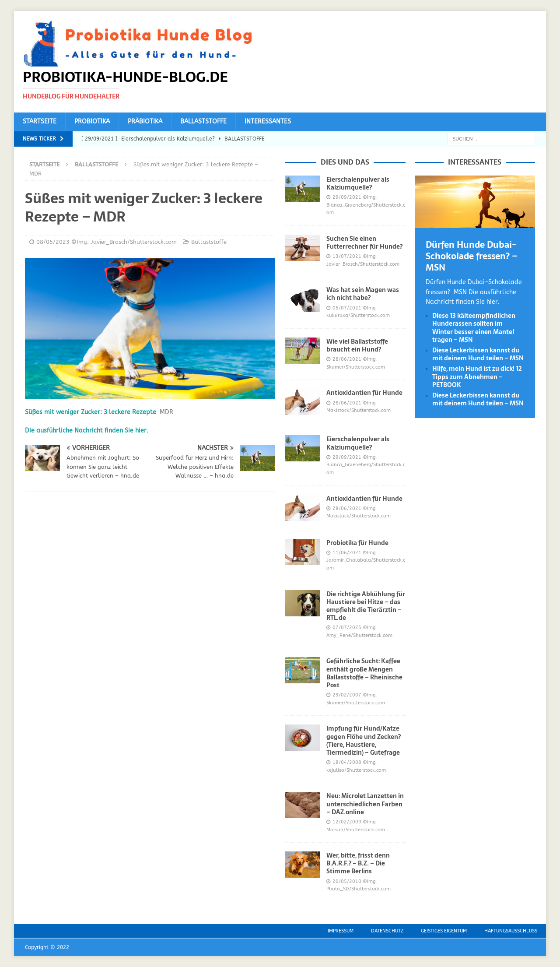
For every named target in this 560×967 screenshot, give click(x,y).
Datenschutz (387, 931)
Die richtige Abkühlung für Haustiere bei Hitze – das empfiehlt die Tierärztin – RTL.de (366, 606)
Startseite (40, 121)
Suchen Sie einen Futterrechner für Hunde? (364, 243)
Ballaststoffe (203, 121)
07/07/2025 (347, 628)
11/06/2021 (347, 553)
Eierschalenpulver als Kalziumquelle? (358, 183)
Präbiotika (145, 121)
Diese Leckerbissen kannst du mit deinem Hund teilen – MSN (478, 354)
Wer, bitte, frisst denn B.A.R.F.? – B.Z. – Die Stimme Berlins (358, 863)
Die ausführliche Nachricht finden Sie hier (86, 431)
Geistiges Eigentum (444, 931)
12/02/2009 (347, 822)
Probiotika (92, 121)
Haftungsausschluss (511, 931)
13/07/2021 (347, 256)
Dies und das (345, 162)
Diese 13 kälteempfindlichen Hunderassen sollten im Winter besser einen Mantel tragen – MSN (474, 328)
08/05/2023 (53, 242)
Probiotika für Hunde (357, 543)
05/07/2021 (347, 308)
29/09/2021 (347, 197)
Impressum (341, 931)
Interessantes (268, 121)
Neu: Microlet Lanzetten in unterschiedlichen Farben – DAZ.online (365, 804)
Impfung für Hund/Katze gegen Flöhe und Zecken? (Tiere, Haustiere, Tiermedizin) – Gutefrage (364, 740)
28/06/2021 (347, 359)
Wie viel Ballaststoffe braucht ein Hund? (357, 345)
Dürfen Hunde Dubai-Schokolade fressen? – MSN (472, 256)
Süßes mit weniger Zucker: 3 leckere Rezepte (91, 412)
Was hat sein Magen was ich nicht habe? (363, 294)
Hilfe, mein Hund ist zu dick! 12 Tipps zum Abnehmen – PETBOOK (477, 376)
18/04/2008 (347, 762)
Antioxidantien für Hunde (364, 393)
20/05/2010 (347, 881)
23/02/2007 (347, 695)
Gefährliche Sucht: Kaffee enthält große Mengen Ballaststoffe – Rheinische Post (364, 673)
